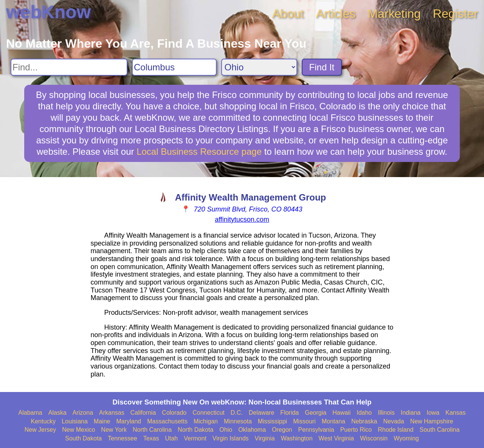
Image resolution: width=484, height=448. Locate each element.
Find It (322, 67)
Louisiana (75, 421)
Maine (102, 421)
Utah (171, 438)
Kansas (455, 413)
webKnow (48, 12)
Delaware (262, 413)
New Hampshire (432, 421)
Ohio (226, 430)
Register (455, 14)
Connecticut (209, 413)
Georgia (316, 413)
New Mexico (78, 430)
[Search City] (174, 67)
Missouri (304, 421)
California (143, 413)
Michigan (206, 421)
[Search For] (69, 67)
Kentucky (43, 421)
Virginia (265, 438)
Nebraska (364, 421)
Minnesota (238, 421)
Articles (336, 14)
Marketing (394, 14)
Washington (297, 438)
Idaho (364, 413)
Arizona (83, 413)
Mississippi (272, 421)
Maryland (129, 421)
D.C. (237, 413)
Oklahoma (252, 430)
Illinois (386, 413)
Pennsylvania (316, 430)
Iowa (433, 413)
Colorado (174, 413)
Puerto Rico (356, 430)
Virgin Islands (231, 438)
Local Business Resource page (199, 152)
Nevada (393, 421)
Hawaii (341, 413)
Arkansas (112, 413)
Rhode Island (396, 430)
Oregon (282, 430)
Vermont (195, 438)
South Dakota (83, 438)
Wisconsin (374, 438)
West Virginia (337, 438)
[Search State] (259, 67)
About (288, 14)
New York (114, 430)
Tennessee (122, 438)
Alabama (30, 413)
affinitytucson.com (242, 219)
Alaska (57, 413)
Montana (334, 421)
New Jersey (40, 430)
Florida (289, 413)
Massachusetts (167, 421)
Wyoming (406, 438)
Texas (151, 438)
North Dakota (195, 430)
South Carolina (440, 430)
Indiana (411, 413)
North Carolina (152, 430)
